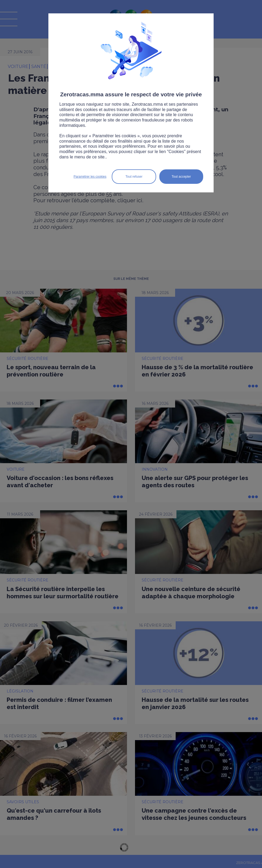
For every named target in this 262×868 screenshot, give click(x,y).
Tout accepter (181, 177)
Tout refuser (134, 177)
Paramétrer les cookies (90, 177)
